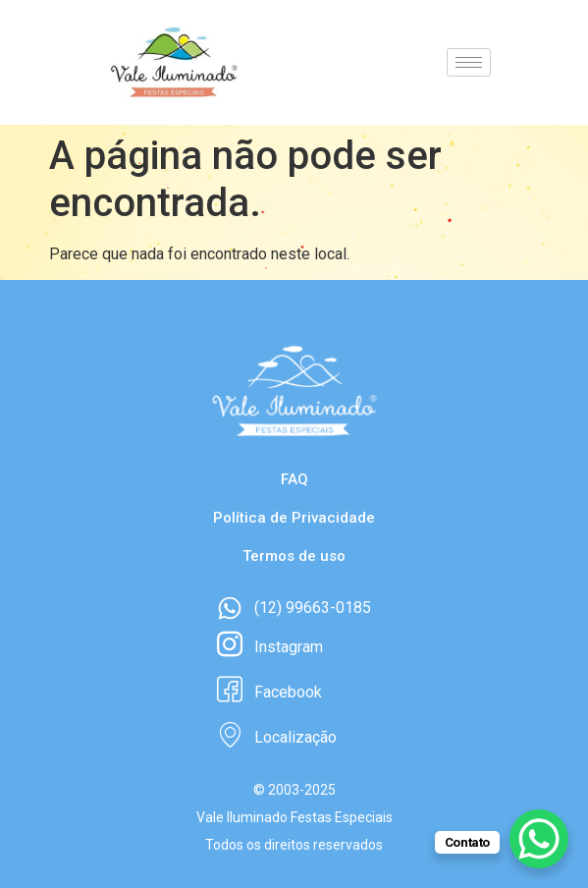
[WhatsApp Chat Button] (539, 839)
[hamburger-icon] (469, 62)
